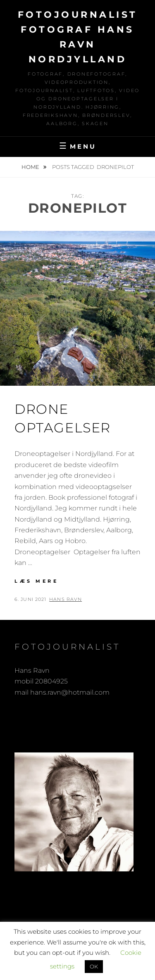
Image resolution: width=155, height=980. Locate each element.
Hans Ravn (66, 599)
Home (31, 167)
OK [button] (94, 966)
